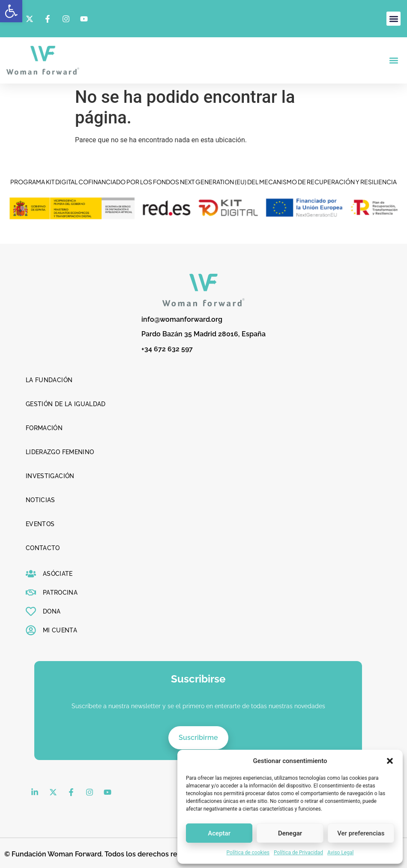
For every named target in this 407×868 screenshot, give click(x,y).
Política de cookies (248, 853)
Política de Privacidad (298, 853)
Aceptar (219, 833)
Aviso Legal (340, 853)
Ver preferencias (361, 833)
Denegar (290, 833)
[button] (11, 11)
